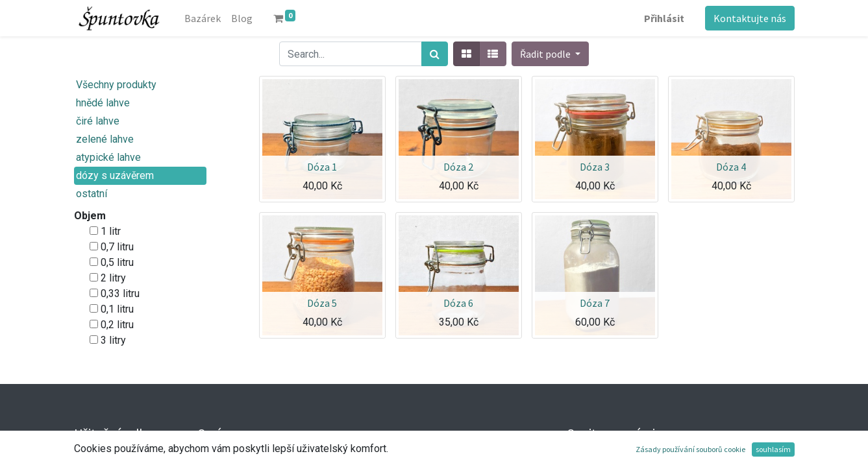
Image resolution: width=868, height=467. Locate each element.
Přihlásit (664, 18)
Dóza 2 (458, 167)
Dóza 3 (595, 167)
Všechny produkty (116, 85)
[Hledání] (435, 54)
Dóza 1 (322, 167)
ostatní (92, 194)
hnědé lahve (103, 103)
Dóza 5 (322, 303)
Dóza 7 (595, 303)
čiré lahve (98, 121)
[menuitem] (203, 18)
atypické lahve (108, 157)
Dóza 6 (458, 303)
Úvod (86, 459)
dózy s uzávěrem (115, 175)
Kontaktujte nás (750, 18)
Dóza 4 (731, 167)
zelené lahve (105, 139)
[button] (550, 54)
